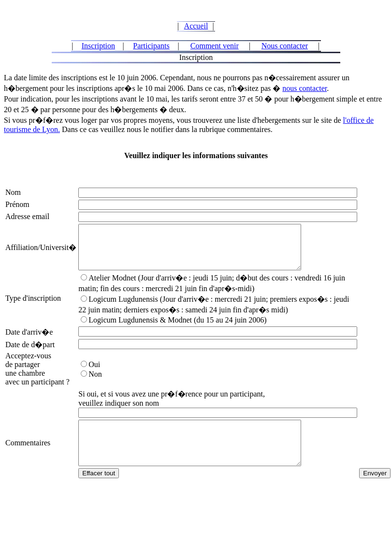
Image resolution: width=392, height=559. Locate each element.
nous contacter (305, 88)
